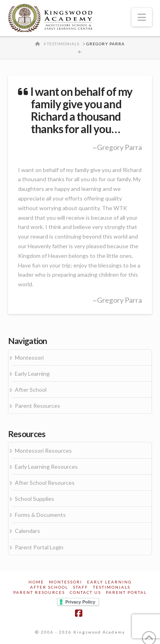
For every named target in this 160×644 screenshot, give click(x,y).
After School (31, 390)
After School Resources (45, 483)
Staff (81, 587)
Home (36, 582)
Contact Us (85, 592)
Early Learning (32, 374)
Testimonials (112, 587)
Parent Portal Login (39, 547)
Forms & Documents (40, 515)
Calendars (27, 531)
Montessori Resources (43, 451)
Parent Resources (37, 406)
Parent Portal (126, 592)
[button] (142, 17)
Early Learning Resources (46, 467)
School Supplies (34, 499)
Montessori (29, 357)
